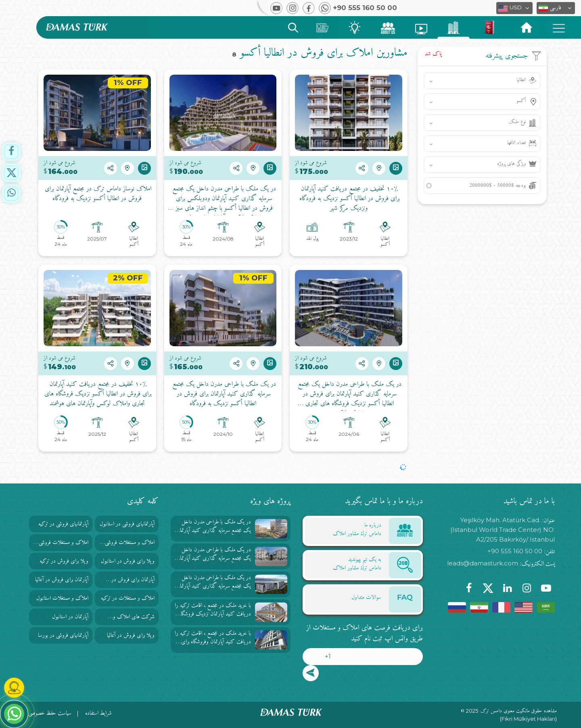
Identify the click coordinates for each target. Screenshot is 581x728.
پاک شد (433, 54)
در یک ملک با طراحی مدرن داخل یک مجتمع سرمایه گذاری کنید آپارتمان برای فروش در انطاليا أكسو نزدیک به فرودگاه (223, 394)
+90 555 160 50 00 (515, 551)
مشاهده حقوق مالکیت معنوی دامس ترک (519, 711)
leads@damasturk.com (483, 563)
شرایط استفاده (98, 713)
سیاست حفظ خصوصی (50, 713)
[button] (556, 8)
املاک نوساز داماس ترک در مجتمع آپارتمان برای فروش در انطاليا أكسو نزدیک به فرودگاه (97, 194)
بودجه (497, 185)
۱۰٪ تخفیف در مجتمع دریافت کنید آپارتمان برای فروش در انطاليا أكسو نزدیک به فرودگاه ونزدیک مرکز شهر (349, 199)
